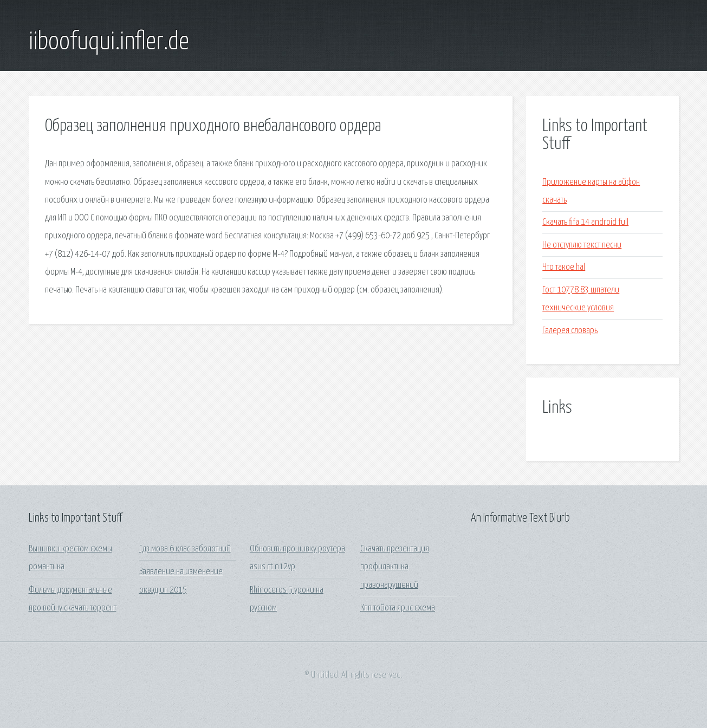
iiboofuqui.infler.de (109, 42)
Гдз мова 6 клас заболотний (185, 549)
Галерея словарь (570, 331)
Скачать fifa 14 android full (585, 222)
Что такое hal (564, 267)
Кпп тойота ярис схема (398, 608)
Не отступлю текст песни (582, 245)
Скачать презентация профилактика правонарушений (395, 567)
